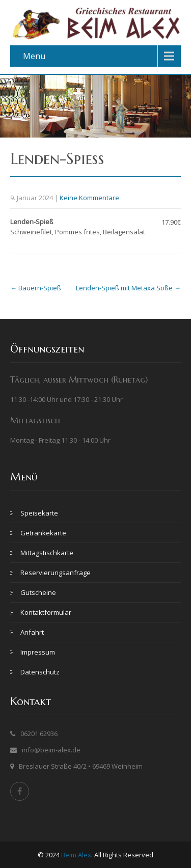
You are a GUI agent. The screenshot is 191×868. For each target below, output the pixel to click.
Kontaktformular (46, 612)
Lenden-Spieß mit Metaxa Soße (128, 288)
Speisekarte (39, 513)
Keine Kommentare (89, 198)
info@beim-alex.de (51, 750)
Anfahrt (32, 632)
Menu (34, 56)
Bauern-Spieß (36, 288)
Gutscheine (38, 592)
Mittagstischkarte (47, 553)
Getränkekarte (43, 533)
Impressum (38, 652)
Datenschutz (40, 672)
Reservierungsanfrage (56, 573)
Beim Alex (76, 855)
